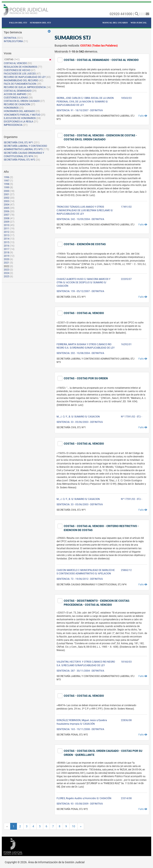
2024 (7, 273)
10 (74, 826)
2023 (7, 270)
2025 (7, 276)
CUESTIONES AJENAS (16, 98)
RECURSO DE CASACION (17, 104)
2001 (7, 194)
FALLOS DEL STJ (18, 23)
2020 (7, 259)
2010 (7, 225)
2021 (7, 263)
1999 (7, 187)
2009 (7, 222)
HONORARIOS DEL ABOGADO (19, 111)
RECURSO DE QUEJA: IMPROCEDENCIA (25, 87)
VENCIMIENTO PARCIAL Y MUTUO (22, 115)
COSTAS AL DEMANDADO (18, 91)
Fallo (143, 116)
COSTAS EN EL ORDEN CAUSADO (22, 101)
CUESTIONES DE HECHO (17, 70)
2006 (7, 211)
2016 (7, 246)
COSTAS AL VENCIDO (15, 63)
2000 (7, 191)
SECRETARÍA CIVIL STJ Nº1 (18, 143)
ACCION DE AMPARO (15, 94)
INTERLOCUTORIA (13, 41)
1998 (7, 184)
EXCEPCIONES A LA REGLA (18, 122)
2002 (7, 198)
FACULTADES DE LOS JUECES (20, 74)
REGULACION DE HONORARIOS (20, 67)
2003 (7, 201)
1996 (7, 177)
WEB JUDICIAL (139, 23)
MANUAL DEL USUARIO (115, 23)
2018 (7, 253)
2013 (7, 235)
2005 (7, 208)
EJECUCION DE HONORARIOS (20, 118)
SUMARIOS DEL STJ (40, 23)
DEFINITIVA (10, 38)
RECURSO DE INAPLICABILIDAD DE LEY (25, 77)
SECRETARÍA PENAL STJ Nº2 (19, 160)
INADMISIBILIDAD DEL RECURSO (21, 80)
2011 (7, 229)
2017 (7, 249)
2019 (7, 256)
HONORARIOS (11, 108)
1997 (7, 181)
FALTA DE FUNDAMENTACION (20, 84)
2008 (7, 218)
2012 (7, 232)
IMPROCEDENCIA (13, 125)
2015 (7, 242)
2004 (7, 205)
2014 (7, 239)
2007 (7, 215)
